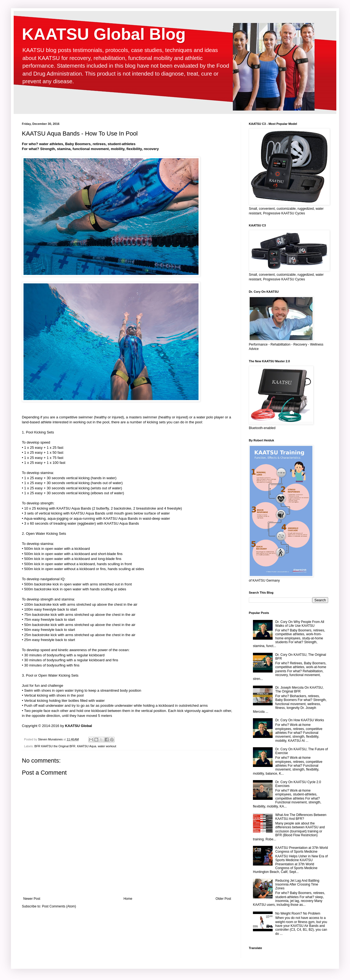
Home (128, 899)
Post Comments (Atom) (59, 906)
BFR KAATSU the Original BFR (55, 746)
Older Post (223, 899)
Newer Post (32, 899)
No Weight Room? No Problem (298, 913)
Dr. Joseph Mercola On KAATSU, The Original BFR (300, 689)
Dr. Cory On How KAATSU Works (300, 720)
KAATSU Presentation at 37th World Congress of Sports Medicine (302, 850)
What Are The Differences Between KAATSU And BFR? (301, 817)
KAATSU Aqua (87, 746)
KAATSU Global (79, 726)
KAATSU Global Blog (104, 34)
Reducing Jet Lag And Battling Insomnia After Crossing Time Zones (297, 885)
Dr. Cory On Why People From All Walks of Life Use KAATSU (300, 624)
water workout (107, 746)
